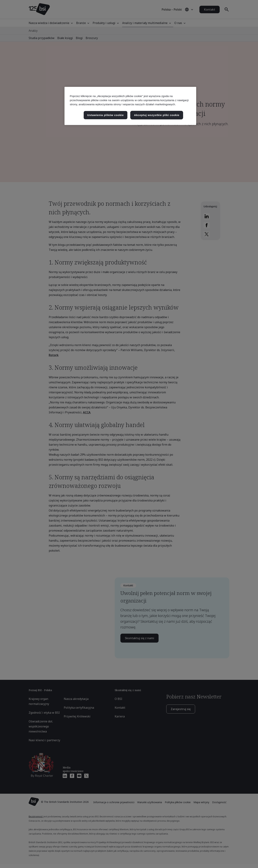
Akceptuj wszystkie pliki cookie (157, 115)
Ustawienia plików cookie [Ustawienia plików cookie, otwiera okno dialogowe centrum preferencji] (106, 115)
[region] (130, 106)
